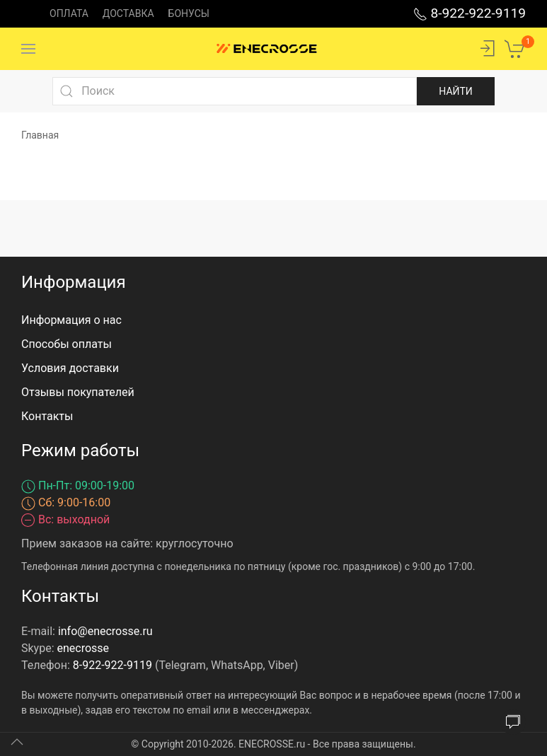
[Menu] (28, 49)
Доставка (128, 13)
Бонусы (189, 13)
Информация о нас (71, 320)
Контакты (47, 416)
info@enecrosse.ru (105, 631)
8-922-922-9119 (470, 13)
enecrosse (84, 648)
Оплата (69, 13)
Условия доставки (70, 368)
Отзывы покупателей (78, 392)
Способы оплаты (67, 344)
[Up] (17, 742)
